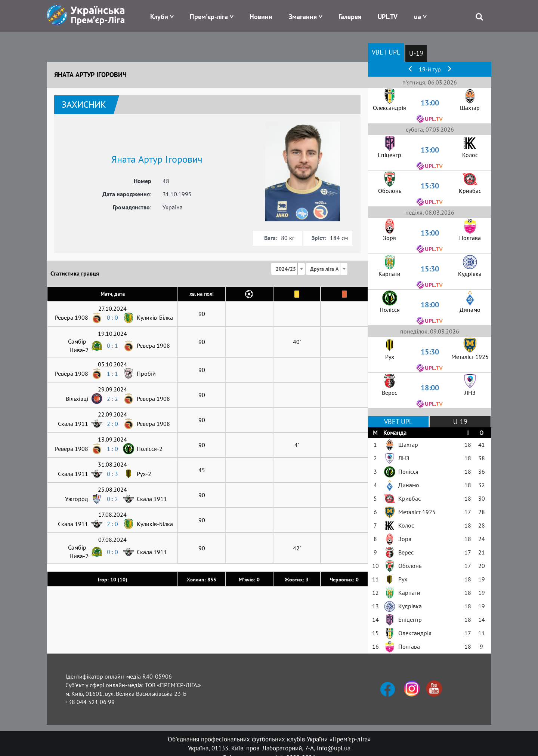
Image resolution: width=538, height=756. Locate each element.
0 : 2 (112, 499)
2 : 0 (112, 424)
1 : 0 (112, 449)
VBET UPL (386, 52)
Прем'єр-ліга (209, 17)
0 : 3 (112, 474)
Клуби (159, 17)
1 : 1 (112, 374)
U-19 (416, 53)
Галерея (350, 17)
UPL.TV (388, 17)
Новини (261, 17)
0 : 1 (112, 345)
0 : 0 (112, 317)
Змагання (303, 17)
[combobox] (288, 269)
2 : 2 (112, 399)
